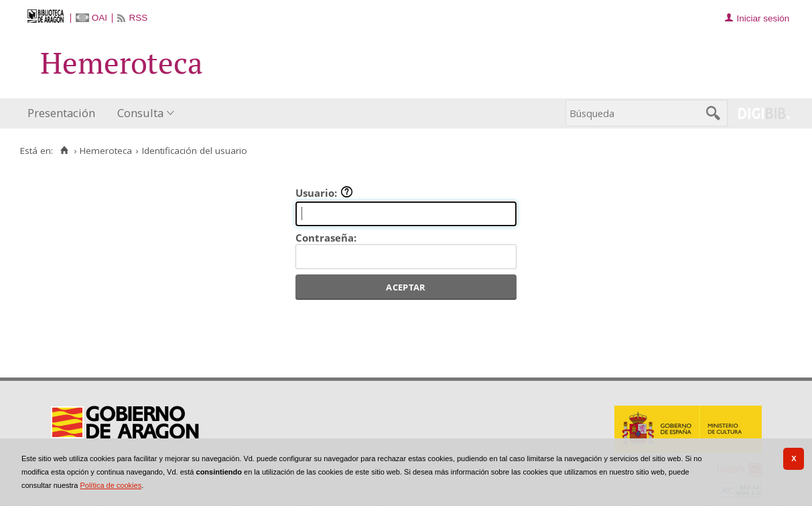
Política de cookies (111, 485)
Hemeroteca (106, 151)
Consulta (140, 113)
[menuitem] (64, 113)
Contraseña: (326, 238)
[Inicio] (64, 151)
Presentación (61, 113)
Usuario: (324, 193)
